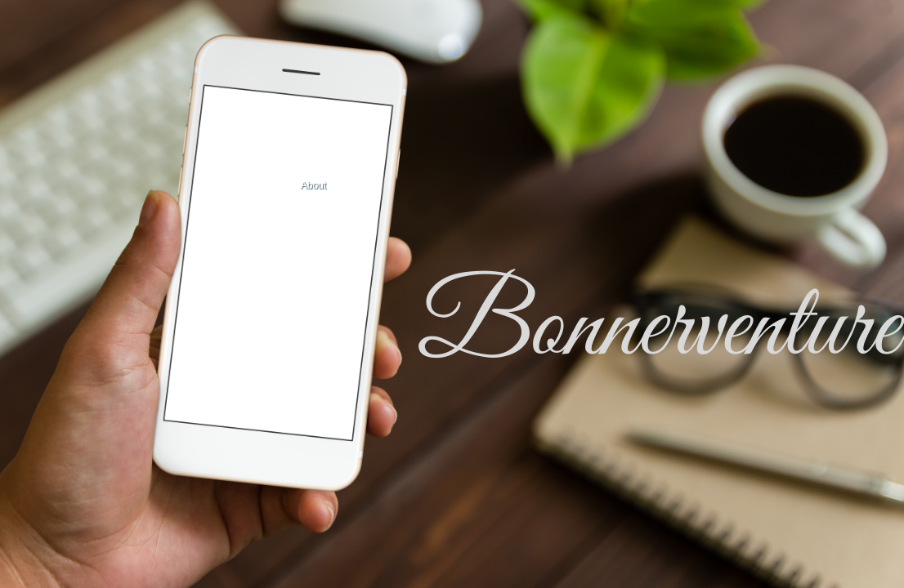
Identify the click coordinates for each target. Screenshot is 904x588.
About (313, 185)
